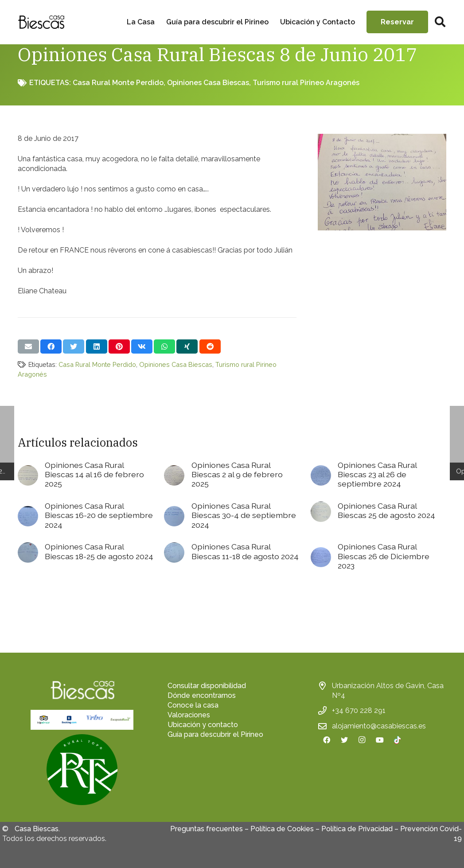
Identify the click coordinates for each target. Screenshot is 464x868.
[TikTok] (398, 740)
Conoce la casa (193, 705)
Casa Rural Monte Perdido (118, 83)
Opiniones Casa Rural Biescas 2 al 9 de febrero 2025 (237, 474)
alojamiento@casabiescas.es (379, 726)
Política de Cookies (282, 829)
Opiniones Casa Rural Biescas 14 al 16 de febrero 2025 (94, 474)
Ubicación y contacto (203, 725)
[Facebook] (327, 740)
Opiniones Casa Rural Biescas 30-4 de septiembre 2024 (244, 515)
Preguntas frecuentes (207, 829)
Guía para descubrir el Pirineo (215, 734)
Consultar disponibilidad (207, 686)
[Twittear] (74, 346)
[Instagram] (362, 740)
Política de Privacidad (357, 829)
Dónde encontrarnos (202, 695)
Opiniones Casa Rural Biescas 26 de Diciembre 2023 (384, 556)
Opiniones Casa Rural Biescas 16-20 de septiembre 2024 (99, 515)
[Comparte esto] (51, 346)
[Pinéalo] (119, 346)
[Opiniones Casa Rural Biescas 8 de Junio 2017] (382, 138)
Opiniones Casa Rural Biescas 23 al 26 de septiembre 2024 (377, 474)
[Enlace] (41, 22)
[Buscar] (440, 22)
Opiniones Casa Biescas (208, 83)
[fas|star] (82, 771)
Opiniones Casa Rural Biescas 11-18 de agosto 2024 (245, 551)
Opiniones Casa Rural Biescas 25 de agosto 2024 (386, 510)
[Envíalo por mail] (28, 346)
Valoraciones (189, 715)
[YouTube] (380, 740)
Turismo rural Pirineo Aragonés (306, 83)
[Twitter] (344, 740)
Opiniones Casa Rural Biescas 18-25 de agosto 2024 (99, 551)
